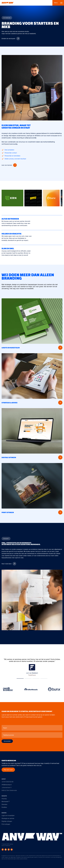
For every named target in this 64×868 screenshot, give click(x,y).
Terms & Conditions (6, 846)
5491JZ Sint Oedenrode (9, 790)
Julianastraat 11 (7, 788)
